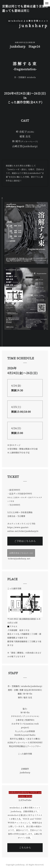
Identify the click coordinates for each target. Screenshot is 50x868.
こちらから (25, 847)
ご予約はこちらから (25, 541)
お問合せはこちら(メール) (21, 553)
